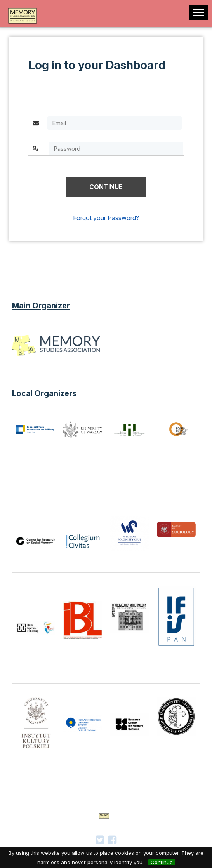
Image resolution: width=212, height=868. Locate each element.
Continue (162, 862)
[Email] (115, 123)
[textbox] (116, 149)
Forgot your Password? (106, 218)
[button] (106, 187)
